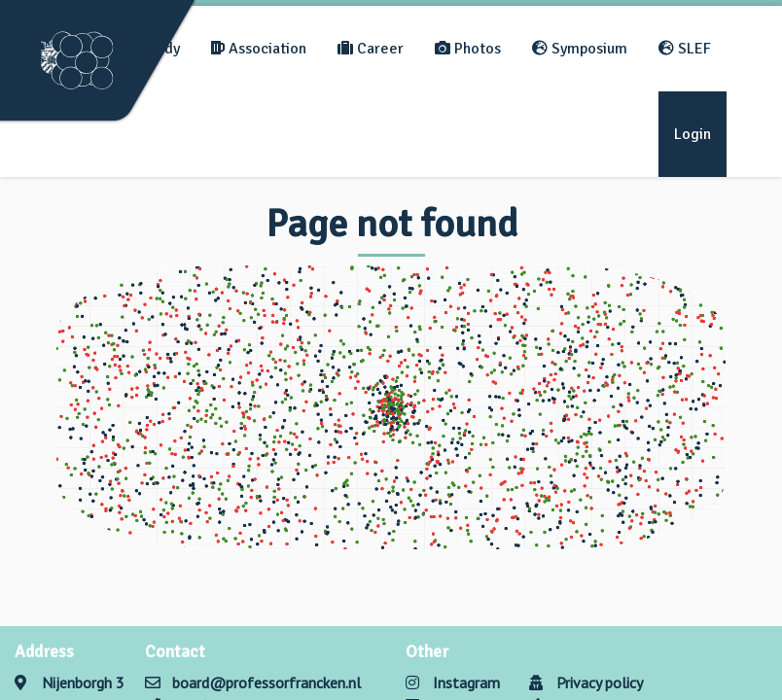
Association (259, 49)
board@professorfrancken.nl (267, 682)
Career (371, 49)
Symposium (580, 49)
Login (693, 134)
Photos (468, 49)
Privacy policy (586, 682)
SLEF (685, 49)
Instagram (453, 682)
